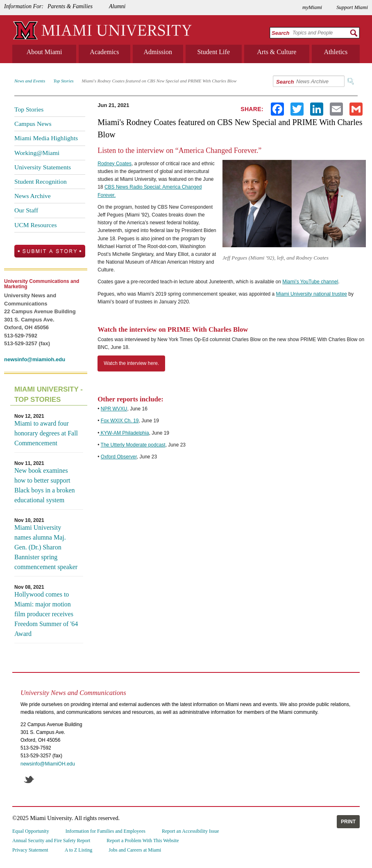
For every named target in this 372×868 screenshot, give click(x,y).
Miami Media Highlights (46, 138)
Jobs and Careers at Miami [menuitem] (135, 850)
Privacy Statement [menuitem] (30, 850)
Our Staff (26, 210)
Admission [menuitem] (158, 52)
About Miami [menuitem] (44, 52)
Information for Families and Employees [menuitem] (105, 831)
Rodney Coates (115, 164)
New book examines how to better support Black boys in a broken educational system (45, 485)
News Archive (33, 196)
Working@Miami (37, 153)
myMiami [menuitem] (312, 7)
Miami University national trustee (312, 294)
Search (280, 33)
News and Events (30, 81)
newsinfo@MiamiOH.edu (48, 764)
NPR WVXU (114, 409)
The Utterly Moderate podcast (133, 445)
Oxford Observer (119, 457)
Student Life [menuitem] (213, 52)
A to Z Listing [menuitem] (79, 850)
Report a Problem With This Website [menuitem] (143, 841)
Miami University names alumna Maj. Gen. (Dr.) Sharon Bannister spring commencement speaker (46, 547)
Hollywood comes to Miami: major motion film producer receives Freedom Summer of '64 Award (46, 614)
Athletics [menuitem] (336, 52)
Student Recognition (41, 181)
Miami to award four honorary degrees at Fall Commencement (46, 433)
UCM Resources (36, 225)
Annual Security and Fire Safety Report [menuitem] (51, 841)
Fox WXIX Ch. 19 (120, 421)
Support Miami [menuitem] (352, 7)
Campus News (33, 124)
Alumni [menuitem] (117, 6)
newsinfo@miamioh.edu (35, 359)
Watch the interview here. (131, 363)
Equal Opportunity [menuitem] (31, 831)
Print (348, 822)
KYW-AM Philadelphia (124, 433)
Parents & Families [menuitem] (70, 6)
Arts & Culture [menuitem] (277, 52)
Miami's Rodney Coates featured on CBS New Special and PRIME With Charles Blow (159, 81)
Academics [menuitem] (104, 52)
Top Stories (63, 81)
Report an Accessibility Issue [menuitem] (191, 831)
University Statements (43, 167)
